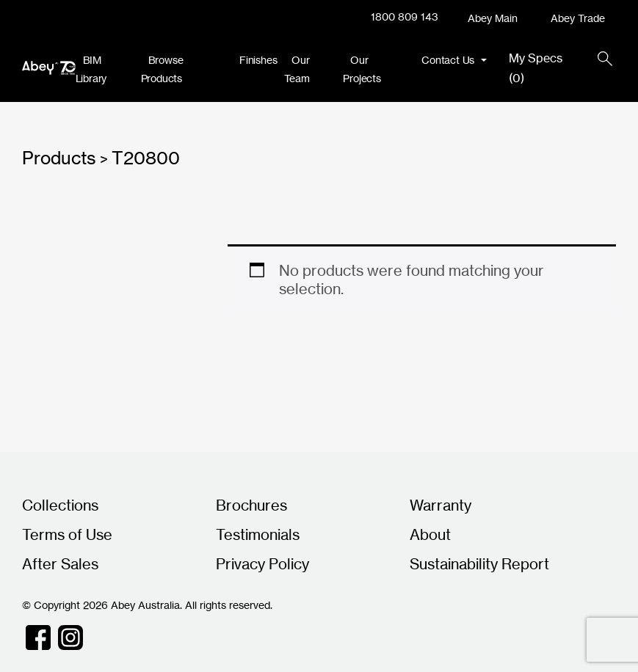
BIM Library (91, 69)
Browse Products (162, 69)
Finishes (258, 60)
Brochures (251, 505)
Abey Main (493, 18)
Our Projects (362, 69)
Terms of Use (67, 534)
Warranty (441, 505)
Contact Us (449, 60)
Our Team (297, 69)
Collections (60, 505)
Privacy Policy (262, 564)
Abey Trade (578, 18)
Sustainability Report (479, 564)
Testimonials (258, 534)
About (430, 534)
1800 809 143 (405, 17)
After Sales (60, 564)
